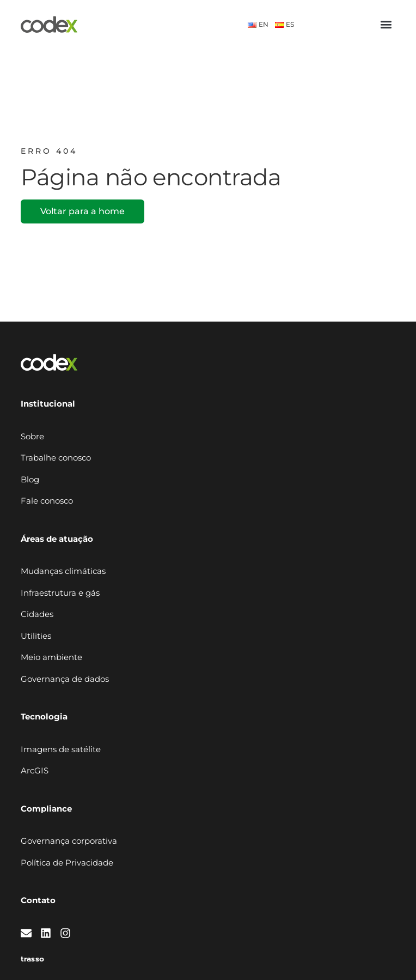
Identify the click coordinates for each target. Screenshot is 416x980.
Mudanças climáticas (63, 571)
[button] (386, 25)
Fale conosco (47, 501)
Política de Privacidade (67, 863)
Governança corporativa (69, 841)
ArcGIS (35, 770)
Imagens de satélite (61, 749)
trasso (32, 959)
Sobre (32, 436)
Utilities (36, 636)
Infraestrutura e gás (60, 593)
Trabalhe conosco (56, 458)
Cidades (37, 614)
